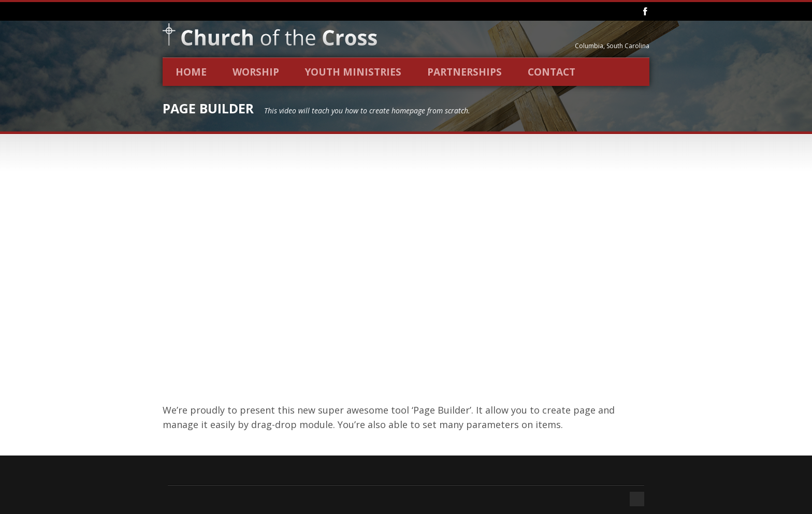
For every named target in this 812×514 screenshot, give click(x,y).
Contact (552, 72)
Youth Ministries (353, 72)
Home (191, 72)
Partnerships (465, 72)
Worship (256, 72)
